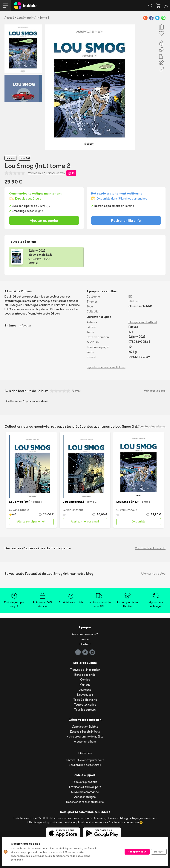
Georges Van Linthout (143, 322)
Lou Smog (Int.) (27, 18)
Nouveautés (85, 695)
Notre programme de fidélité (85, 736)
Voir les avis (36, 173)
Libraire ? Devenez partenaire (85, 760)
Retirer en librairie (126, 220)
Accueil (9, 18)
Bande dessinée (85, 675)
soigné (39, 211)
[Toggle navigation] (6, 6)
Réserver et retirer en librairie (85, 802)
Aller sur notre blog (153, 574)
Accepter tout (137, 852)
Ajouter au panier (44, 220)
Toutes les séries (85, 705)
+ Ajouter (25, 325)
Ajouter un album (85, 742)
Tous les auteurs (85, 710)
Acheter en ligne (85, 797)
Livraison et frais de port (85, 787)
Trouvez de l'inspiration (85, 670)
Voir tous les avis (155, 391)
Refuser (159, 852)
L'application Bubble (85, 727)
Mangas (85, 685)
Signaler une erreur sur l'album (106, 367)
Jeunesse (85, 690)
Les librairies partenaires (85, 765)
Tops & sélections (85, 700)
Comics (85, 680)
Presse (85, 639)
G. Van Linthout (19, 510)
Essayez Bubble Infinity (85, 732)
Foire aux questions (85, 782)
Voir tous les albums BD (150, 548)
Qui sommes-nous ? (85, 634)
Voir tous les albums (153, 426)
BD (130, 297)
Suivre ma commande (85, 792)
